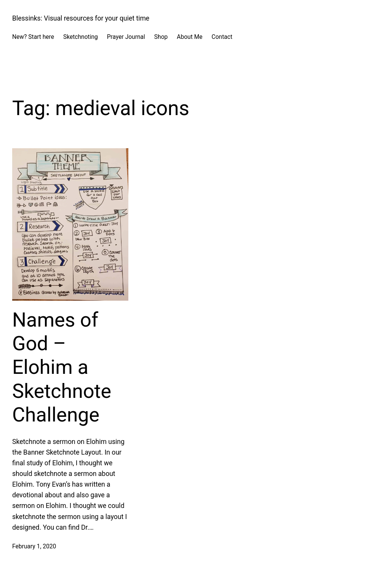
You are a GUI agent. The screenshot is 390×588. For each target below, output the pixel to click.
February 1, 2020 (34, 546)
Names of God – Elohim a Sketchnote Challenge (62, 368)
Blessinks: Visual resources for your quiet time (81, 18)
